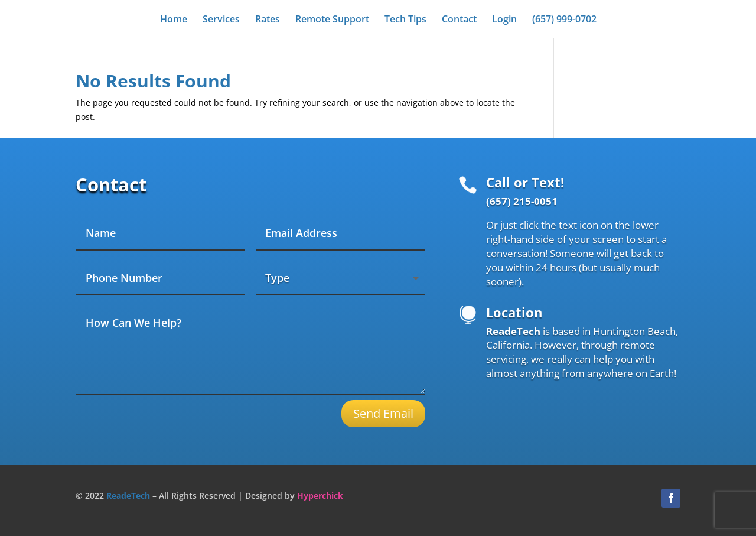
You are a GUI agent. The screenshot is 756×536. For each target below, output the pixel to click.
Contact (459, 20)
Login (504, 20)
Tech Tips (405, 20)
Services (221, 20)
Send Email (383, 413)
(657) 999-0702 (564, 20)
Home (174, 20)
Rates (268, 20)
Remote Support (332, 20)
